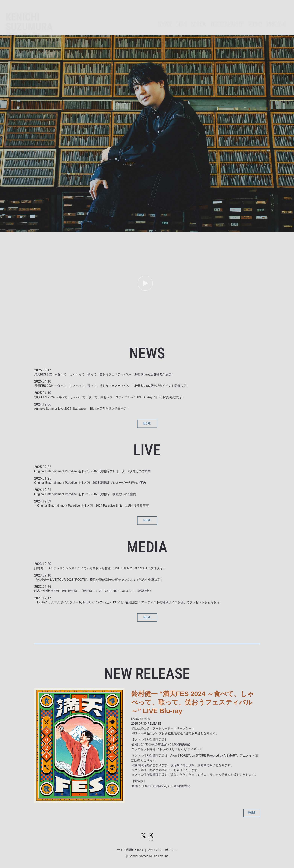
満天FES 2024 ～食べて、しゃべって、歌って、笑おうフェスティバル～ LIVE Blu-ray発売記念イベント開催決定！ (112, 386)
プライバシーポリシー (162, 850)
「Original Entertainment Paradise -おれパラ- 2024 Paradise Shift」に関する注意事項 (92, 506)
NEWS (165, 17)
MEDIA (198, 17)
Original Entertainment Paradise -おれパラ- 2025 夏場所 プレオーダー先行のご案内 (90, 483)
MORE (147, 423)
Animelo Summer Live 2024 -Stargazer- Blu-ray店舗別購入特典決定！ (82, 409)
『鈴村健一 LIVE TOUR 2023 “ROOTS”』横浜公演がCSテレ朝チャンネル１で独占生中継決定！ (99, 580)
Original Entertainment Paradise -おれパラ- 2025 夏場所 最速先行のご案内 (85, 494)
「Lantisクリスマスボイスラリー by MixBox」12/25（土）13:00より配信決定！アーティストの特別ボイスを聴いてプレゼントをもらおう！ (128, 602)
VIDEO (255, 17)
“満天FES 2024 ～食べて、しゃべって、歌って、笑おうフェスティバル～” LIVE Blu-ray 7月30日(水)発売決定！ (109, 397)
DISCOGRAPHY (227, 17)
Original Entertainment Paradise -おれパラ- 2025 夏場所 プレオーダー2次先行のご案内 (93, 471)
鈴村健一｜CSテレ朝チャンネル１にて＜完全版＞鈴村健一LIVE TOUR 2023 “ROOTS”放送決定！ (100, 568)
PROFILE (276, 17)
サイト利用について (131, 850)
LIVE (181, 17)
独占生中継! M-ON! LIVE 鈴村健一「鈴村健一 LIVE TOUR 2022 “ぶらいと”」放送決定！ (93, 591)
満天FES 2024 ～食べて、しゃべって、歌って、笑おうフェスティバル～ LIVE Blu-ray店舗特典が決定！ (104, 374)
